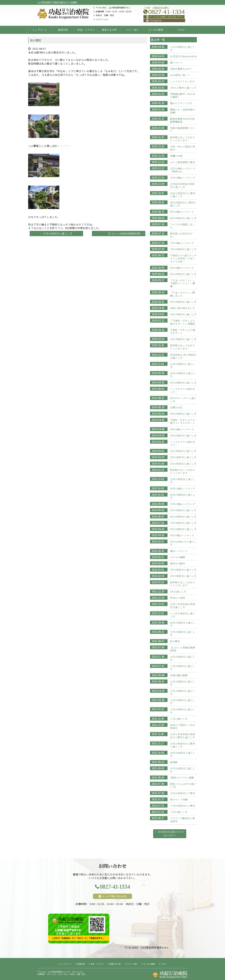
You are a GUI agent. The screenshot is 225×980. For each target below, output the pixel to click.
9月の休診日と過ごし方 (183, 383)
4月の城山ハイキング (182, 429)
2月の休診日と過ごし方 (183, 339)
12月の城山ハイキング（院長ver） (183, 170)
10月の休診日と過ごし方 (183, 375)
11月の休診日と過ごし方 (182, 366)
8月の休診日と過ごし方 (183, 218)
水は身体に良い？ (180, 75)
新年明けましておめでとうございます (182, 139)
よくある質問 (155, 30)
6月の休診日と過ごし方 (183, 274)
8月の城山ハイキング (182, 212)
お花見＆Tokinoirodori (183, 56)
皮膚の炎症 (176, 156)
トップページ (40, 30)
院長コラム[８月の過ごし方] (183, 785)
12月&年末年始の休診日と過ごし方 (182, 185)
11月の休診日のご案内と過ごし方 (182, 745)
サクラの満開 (177, 557)
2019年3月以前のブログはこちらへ (171, 834)
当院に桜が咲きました (182, 308)
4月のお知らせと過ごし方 (183, 543)
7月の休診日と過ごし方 (183, 249)
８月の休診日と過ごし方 (182, 658)
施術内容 (63, 30)
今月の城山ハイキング (182, 178)
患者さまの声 (109, 30)
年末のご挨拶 (177, 598)
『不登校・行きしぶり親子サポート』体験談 (182, 322)
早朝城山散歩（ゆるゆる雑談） (182, 95)
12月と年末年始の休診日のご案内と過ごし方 (183, 736)
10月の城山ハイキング (183, 489)
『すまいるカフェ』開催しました (182, 294)
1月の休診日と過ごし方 (183, 464)
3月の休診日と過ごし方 (183, 451)
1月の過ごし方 (178, 592)
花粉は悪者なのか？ (181, 69)
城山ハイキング (179, 551)
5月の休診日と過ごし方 (183, 302)
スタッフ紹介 (132, 964)
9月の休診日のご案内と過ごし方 (183, 204)
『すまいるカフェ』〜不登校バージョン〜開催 (182, 283)
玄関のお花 (176, 407)
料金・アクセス (86, 30)
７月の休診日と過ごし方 (182, 668)
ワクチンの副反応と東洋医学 (182, 820)
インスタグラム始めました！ (182, 390)
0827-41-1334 (115, 887)
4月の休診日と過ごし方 (183, 314)
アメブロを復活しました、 (182, 226)
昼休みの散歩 (177, 563)
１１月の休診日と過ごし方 (182, 615)
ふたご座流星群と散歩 (182, 162)
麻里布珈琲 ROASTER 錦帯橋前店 (182, 120)
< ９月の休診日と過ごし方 (56, 233)
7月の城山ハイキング (182, 243)
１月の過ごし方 (179, 719)
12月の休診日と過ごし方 (183, 481)
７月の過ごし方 (179, 812)
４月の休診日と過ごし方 (182, 48)
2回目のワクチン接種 (182, 778)
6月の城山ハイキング (182, 268)
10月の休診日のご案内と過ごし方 (183, 195)
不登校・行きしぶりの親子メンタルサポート (182, 421)
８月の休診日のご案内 (182, 793)
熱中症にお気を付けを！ (181, 235)
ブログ (181, 30)
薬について (176, 63)
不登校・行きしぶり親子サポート (182, 331)
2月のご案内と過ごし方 (183, 88)
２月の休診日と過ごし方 (182, 711)
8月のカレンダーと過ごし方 (183, 400)
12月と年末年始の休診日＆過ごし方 (183, 606)
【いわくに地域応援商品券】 (182, 649)
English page (102, 19)
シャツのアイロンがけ (182, 81)
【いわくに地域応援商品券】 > (125, 233)
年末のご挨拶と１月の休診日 (182, 726)
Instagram (154, 20)
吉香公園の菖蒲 (179, 675)
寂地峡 (174, 762)
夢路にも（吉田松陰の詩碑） (182, 111)
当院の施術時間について (182, 129)
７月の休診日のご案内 (182, 806)
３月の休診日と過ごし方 (182, 702)
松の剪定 (175, 641)
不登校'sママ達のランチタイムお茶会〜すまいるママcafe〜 (183, 258)
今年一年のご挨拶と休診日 (182, 148)
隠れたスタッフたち (181, 103)
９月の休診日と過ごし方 (182, 633)
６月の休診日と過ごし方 (182, 683)
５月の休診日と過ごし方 (182, 692)
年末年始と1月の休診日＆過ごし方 (183, 356)
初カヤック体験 (179, 800)
